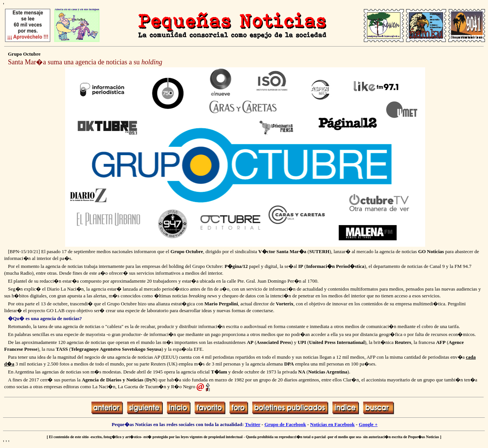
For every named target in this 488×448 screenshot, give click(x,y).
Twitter (253, 424)
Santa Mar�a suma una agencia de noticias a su (85, 62)
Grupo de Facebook (285, 424)
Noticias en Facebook (332, 424)
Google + (368, 424)
